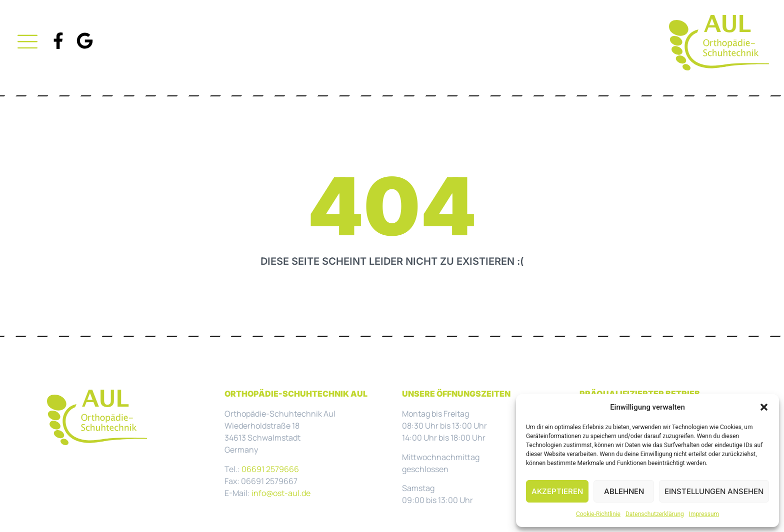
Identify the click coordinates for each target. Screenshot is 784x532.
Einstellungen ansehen (714, 491)
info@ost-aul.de (281, 493)
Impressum (704, 514)
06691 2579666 (270, 469)
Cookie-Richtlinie (598, 514)
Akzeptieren (557, 491)
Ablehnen (624, 491)
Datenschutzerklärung (655, 514)
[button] (764, 407)
